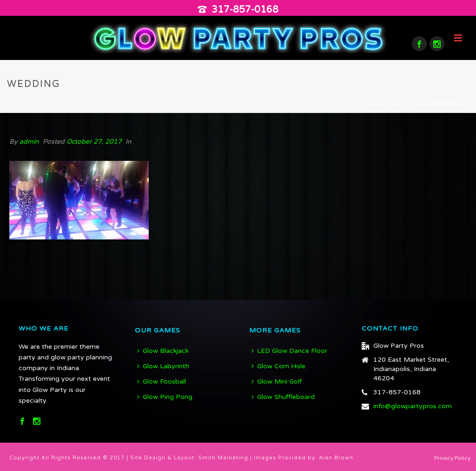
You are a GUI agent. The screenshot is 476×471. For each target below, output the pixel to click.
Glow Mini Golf (277, 381)
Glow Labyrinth (163, 366)
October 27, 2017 (94, 142)
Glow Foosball (162, 381)
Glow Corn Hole (278, 366)
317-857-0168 (245, 10)
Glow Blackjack (163, 351)
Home (359, 104)
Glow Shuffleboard (283, 397)
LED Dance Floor (401, 104)
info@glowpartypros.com (413, 406)
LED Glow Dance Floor (289, 351)
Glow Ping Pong (165, 397)
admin (29, 142)
